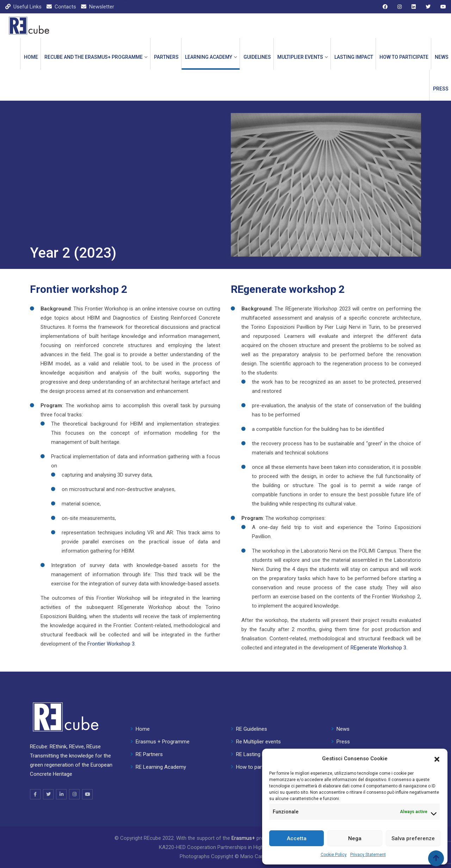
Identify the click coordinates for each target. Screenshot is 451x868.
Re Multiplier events (258, 742)
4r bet (125, 0)
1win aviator (107, 0)
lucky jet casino (35, 0)
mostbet (16, 0)
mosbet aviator (28, 0)
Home (31, 57)
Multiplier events (300, 57)
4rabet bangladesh (59, 0)
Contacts (65, 7)
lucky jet (74, 0)
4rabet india (68, 0)
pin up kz (38, 0)
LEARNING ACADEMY (209, 57)
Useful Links (27, 7)
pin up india (123, 0)
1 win (32, 0)
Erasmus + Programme (163, 742)
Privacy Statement (368, 855)
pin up (18, 0)
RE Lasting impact (257, 754)
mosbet (97, 0)
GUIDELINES (257, 57)
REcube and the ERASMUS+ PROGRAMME (94, 57)
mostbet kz (49, 0)
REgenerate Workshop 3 (378, 648)
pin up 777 (116, 0)
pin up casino (9, 0)
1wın (131, 0)
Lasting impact (354, 57)
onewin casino (88, 0)
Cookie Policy (334, 855)
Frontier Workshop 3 (111, 644)
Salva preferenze (413, 838)
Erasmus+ (243, 838)
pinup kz (25, 0)
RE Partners (149, 754)
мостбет (42, 0)
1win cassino (71, 0)
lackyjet (46, 0)
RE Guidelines (252, 729)
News (442, 57)
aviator (11, 0)
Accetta (297, 838)
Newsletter (102, 7)
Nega (355, 838)
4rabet (110, 0)
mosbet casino (120, 0)
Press (441, 89)
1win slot (52, 0)
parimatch (13, 0)
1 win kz (23, 0)
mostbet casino (5, 0)
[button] (437, 759)
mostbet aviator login (93, 0)
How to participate (404, 57)
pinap (115, 0)
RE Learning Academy (161, 767)
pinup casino (80, 0)
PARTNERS (166, 57)
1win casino (1, 0)
